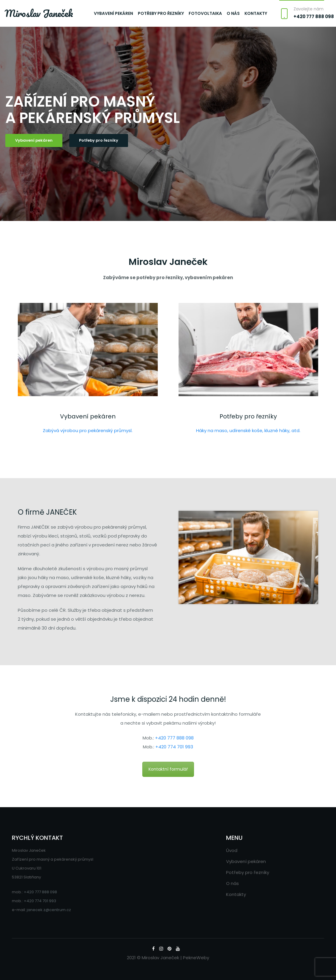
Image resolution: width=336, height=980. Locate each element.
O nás (233, 13)
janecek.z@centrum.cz (49, 910)
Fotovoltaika (205, 13)
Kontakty (256, 13)
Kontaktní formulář (168, 769)
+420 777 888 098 (314, 16)
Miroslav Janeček (39, 13)
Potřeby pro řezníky (161, 13)
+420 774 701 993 (174, 747)
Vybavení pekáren (113, 13)
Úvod (232, 850)
